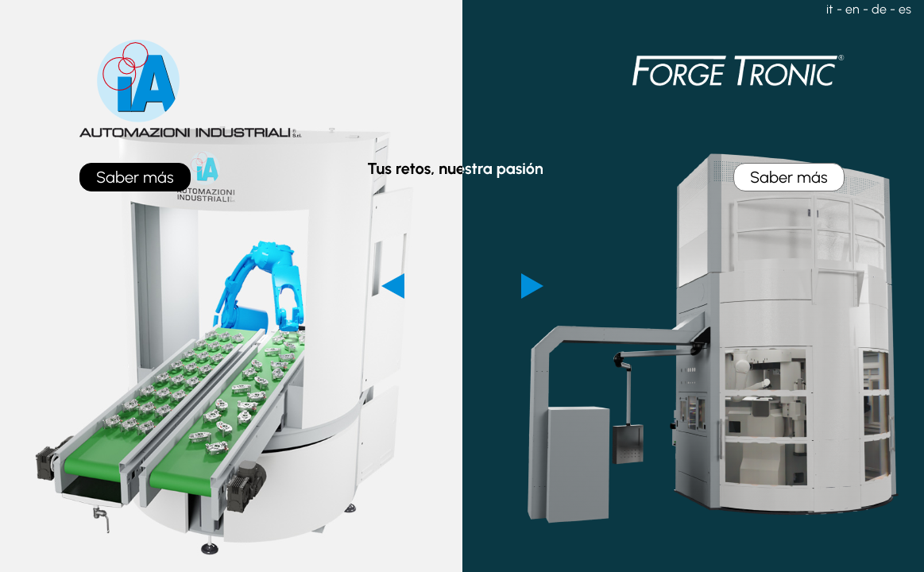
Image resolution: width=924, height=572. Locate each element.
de (879, 9)
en (852, 9)
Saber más (135, 177)
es (905, 9)
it (830, 9)
